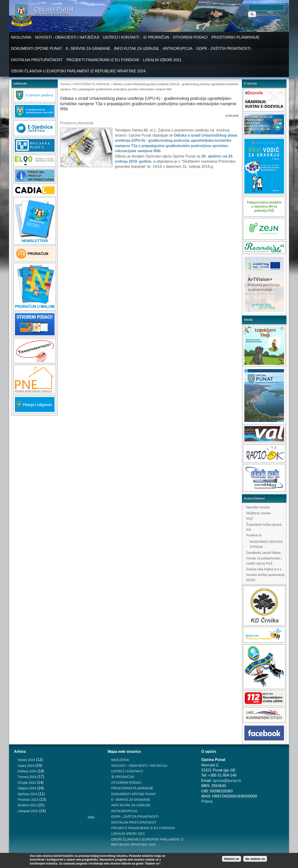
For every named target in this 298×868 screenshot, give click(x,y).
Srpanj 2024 (26, 760)
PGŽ (250, 519)
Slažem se (232, 859)
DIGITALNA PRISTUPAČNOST (37, 60)
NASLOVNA (21, 37)
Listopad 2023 (28, 811)
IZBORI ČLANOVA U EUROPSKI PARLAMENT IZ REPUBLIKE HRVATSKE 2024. (79, 71)
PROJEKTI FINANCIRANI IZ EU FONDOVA (103, 60)
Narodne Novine (258, 507)
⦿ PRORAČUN (156, 37)
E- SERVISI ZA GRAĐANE (88, 49)
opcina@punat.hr (227, 781)
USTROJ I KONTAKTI (121, 37)
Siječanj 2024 (27, 794)
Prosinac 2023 (28, 800)
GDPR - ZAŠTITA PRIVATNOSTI (223, 49)
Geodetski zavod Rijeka (263, 553)
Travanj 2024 (27, 777)
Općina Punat (54, 9)
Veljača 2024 (27, 788)
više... (93, 817)
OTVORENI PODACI (190, 37)
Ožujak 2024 (27, 783)
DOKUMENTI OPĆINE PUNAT (36, 49)
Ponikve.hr (254, 535)
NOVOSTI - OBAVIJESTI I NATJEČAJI (67, 37)
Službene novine (258, 513)
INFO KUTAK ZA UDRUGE (137, 49)
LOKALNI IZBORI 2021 (162, 60)
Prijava (207, 801)
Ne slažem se (255, 859)
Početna (65, 84)
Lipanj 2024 (26, 766)
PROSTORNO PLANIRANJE (236, 37)
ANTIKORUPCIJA (178, 49)
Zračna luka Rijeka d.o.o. (264, 569)
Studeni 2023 (27, 805)
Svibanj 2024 (27, 771)
